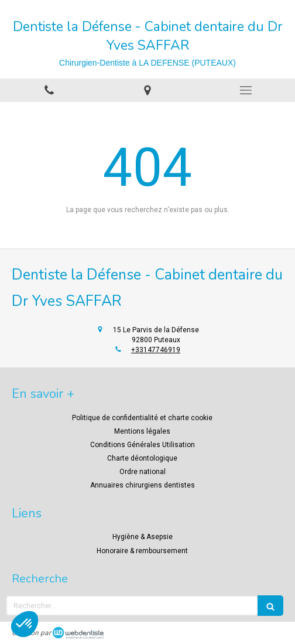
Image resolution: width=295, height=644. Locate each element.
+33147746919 (156, 350)
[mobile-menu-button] (246, 90)
